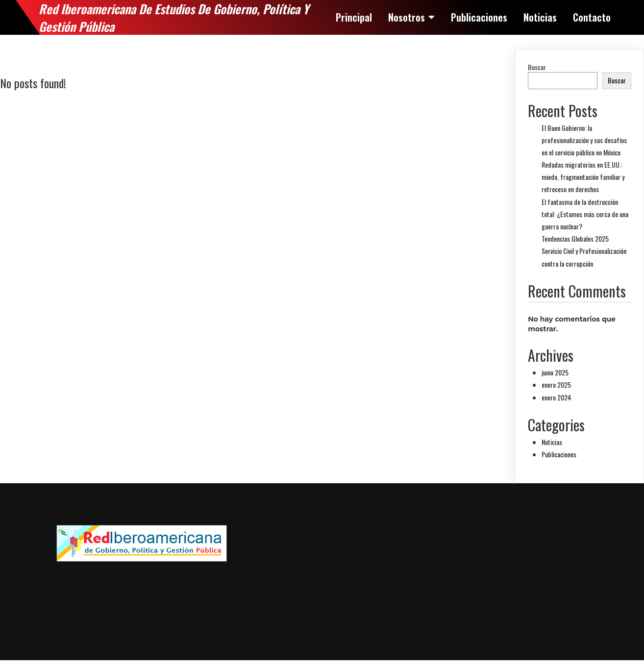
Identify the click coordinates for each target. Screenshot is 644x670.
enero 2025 (556, 385)
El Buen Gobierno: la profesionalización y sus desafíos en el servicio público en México (584, 140)
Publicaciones (559, 454)
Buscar (537, 67)
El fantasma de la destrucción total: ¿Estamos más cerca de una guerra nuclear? (585, 214)
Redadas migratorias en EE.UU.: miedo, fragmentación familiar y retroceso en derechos (583, 177)
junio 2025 (555, 372)
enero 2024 (556, 397)
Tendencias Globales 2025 (575, 238)
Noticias (552, 442)
